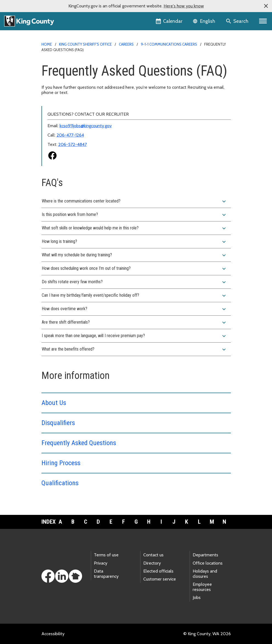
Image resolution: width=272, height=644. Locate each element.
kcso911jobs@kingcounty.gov (86, 126)
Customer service (160, 579)
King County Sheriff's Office (85, 44)
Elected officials (158, 571)
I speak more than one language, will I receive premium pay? (134, 336)
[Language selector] (205, 21)
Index (48, 522)
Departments (205, 555)
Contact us (153, 555)
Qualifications (60, 483)
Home (47, 44)
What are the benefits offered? (134, 349)
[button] (266, 6)
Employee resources (202, 587)
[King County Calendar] (169, 21)
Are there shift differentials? (134, 323)
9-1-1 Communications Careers (169, 44)
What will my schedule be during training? (134, 255)
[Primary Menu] (263, 21)
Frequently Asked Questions (79, 443)
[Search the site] (238, 21)
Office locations (208, 563)
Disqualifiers (58, 423)
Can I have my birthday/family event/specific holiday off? (134, 296)
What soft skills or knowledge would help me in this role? (134, 228)
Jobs (197, 597)
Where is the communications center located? (134, 201)
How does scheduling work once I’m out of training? (134, 269)
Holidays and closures (205, 574)
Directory (152, 563)
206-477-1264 (70, 135)
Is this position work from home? (134, 215)
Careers (126, 44)
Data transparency (106, 574)
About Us (54, 403)
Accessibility (53, 634)
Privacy (101, 563)
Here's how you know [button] (184, 6)
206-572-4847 (72, 144)
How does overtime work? (134, 309)
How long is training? (134, 242)
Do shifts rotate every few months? (134, 282)
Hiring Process (61, 463)
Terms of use (106, 555)
